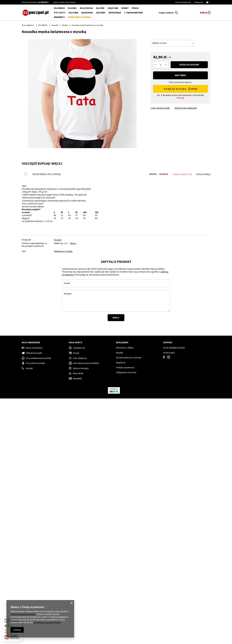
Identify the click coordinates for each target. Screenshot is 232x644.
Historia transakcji (81, 614)
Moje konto (76, 588)
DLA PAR (100, 8)
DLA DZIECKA (86, 8)
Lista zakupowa (183, 2)
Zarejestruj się (79, 594)
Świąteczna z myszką (63, 251)
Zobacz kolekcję (203, 174)
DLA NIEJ (72, 8)
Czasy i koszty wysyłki (160, 108)
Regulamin (121, 608)
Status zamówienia (34, 594)
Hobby (125, 8)
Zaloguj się (198, 2)
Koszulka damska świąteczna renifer (187, 547)
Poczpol (58, 240)
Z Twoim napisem (133, 13)
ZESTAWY (101, 13)
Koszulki (55, 25)
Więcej (73, 243)
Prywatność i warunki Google (47, 622)
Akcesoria (87, 13)
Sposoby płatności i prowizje (129, 603)
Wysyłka (120, 598)
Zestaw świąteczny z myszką (46, 174)
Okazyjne (113, 8)
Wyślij (116, 402)
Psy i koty (60, 13)
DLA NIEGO (59, 8)
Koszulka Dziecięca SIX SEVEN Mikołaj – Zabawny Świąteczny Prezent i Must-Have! (40, 548)
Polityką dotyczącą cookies (23, 614)
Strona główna (28, 25)
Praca (135, 8)
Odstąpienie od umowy (126, 618)
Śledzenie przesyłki (34, 599)
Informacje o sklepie (125, 593)
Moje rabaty (78, 619)
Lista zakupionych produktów (86, 609)
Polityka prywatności (125, 613)
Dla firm (73, 13)
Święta (65, 25)
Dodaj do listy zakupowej (186, 108)
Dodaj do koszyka (189, 65)
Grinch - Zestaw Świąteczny (132, 547)
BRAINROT (59, 17)
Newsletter (77, 624)
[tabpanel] (66, 300)
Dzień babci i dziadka (80, 17)
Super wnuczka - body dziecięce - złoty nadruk (89, 548)
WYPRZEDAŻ (115, 13)
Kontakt (168, 588)
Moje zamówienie (31, 588)
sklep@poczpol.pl (177, 593)
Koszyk (76, 599)
